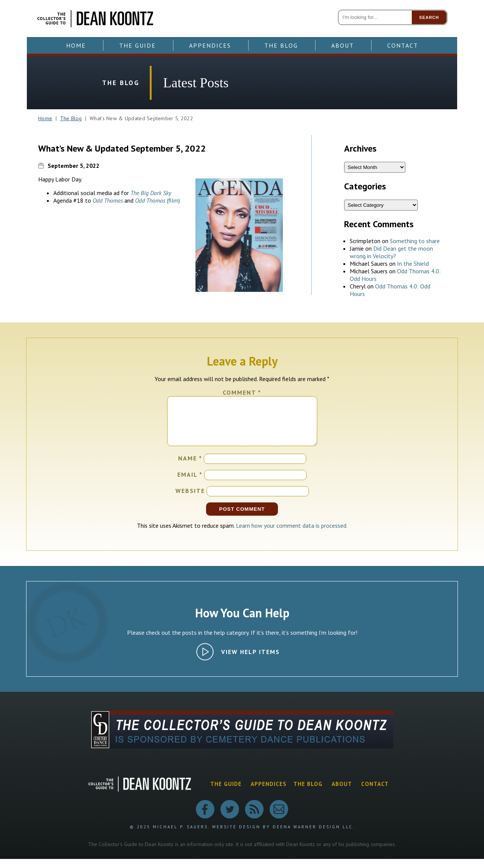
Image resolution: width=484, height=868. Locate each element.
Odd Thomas (108, 200)
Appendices (210, 45)
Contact (403, 45)
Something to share (415, 241)
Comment (242, 392)
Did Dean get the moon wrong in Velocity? (391, 252)
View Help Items (251, 661)
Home (76, 45)
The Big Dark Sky (151, 193)
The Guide (137, 45)
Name (190, 467)
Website (190, 500)
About (343, 45)
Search (429, 17)
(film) (157, 200)
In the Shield (413, 263)
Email (190, 484)
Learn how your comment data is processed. (292, 535)
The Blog (281, 45)
